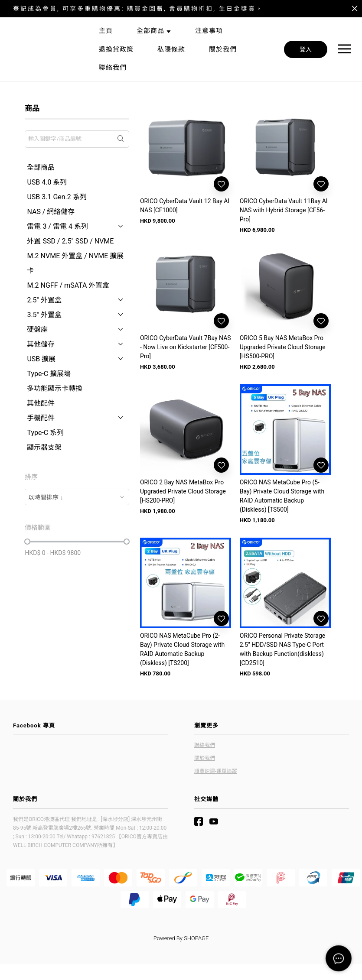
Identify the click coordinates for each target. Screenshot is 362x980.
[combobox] (77, 497)
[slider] (27, 542)
